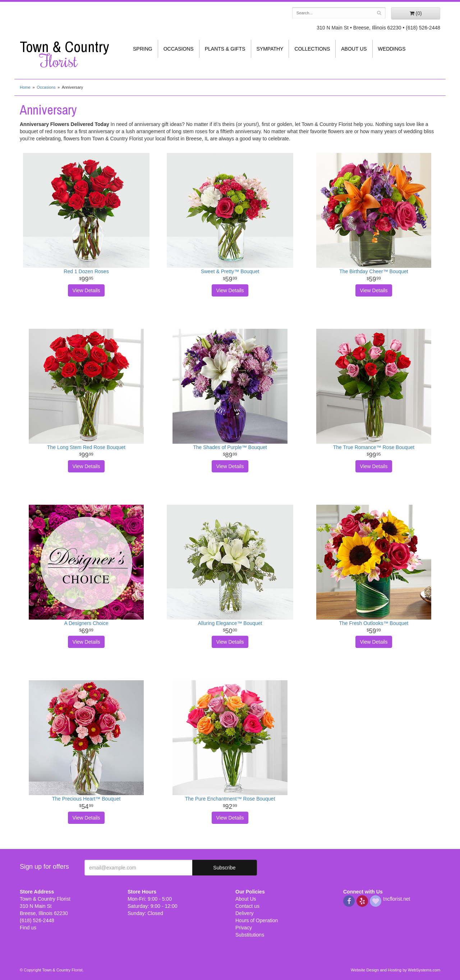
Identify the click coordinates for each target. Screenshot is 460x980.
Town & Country (68, 54)
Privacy (244, 928)
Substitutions (250, 935)
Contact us (247, 906)
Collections (312, 49)
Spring (143, 49)
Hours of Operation (257, 920)
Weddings (392, 49)
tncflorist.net (397, 899)
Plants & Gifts (225, 49)
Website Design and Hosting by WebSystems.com (395, 970)
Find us (28, 928)
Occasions (179, 49)
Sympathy (270, 49)
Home (25, 87)
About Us (354, 49)
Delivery (245, 913)
